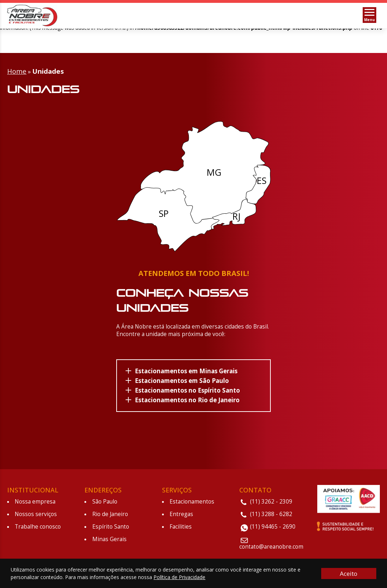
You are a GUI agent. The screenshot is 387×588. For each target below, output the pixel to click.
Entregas (181, 513)
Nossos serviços (36, 513)
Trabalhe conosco (38, 525)
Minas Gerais (109, 538)
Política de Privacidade (179, 577)
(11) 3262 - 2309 (271, 500)
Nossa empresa (35, 500)
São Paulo (105, 500)
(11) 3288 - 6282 (271, 513)
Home (17, 70)
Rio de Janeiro (110, 513)
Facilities (181, 525)
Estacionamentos (192, 500)
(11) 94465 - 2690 (273, 525)
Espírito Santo (111, 525)
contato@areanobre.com (271, 545)
